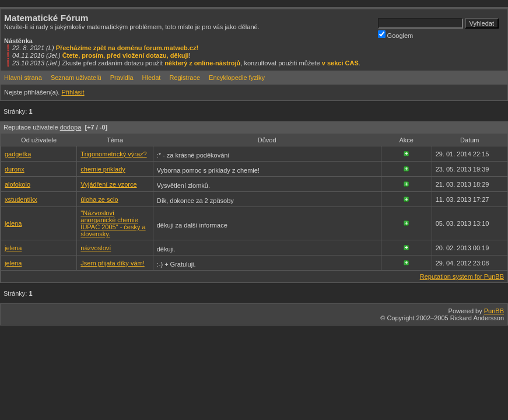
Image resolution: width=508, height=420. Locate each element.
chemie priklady (103, 169)
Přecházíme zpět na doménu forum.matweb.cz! (127, 48)
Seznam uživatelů (76, 78)
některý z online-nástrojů (202, 63)
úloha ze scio (99, 199)
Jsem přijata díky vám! (112, 263)
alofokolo (17, 184)
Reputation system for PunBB (462, 276)
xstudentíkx (21, 199)
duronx (15, 169)
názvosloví (96, 248)
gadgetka (18, 154)
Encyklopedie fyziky (237, 78)
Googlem (396, 35)
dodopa (71, 127)
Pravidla (122, 78)
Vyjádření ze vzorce (108, 184)
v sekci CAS (340, 63)
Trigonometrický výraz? (113, 154)
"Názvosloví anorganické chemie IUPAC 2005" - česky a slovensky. (113, 223)
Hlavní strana (23, 78)
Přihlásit (73, 92)
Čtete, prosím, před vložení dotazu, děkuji (126, 55)
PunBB (494, 311)
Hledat (152, 78)
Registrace (185, 78)
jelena (13, 223)
